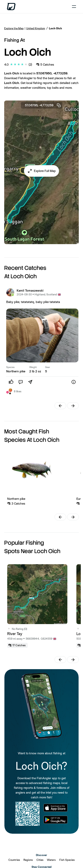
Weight (33, 367)
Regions (28, 860)
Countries (14, 860)
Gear (48, 367)
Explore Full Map (45, 171)
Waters (51, 860)
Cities (40, 860)
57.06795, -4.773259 (43, 105)
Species (10, 367)
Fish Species (67, 860)
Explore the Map (14, 28)
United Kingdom (36, 28)
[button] (42, 171)
